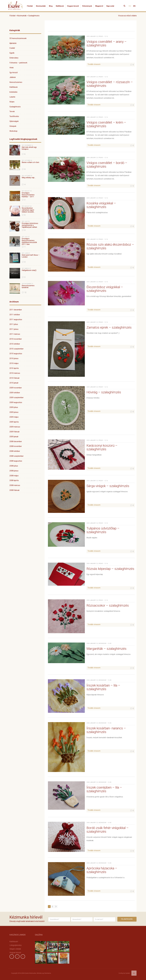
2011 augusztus (16, 319)
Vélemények (87, 6)
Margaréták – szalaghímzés (106, 649)
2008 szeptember (16, 456)
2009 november (16, 388)
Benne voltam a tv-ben (30, 162)
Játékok (13, 77)
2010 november (16, 339)
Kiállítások (60, 6)
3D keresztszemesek (18, 38)
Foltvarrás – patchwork (18, 63)
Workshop (13, 131)
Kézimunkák (41, 6)
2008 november (16, 446)
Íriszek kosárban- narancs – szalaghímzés (106, 730)
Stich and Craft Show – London (31, 256)
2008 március (15, 485)
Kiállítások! (14, 942)
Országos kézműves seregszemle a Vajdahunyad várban (30, 225)
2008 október (15, 451)
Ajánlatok (13, 43)
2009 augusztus (16, 402)
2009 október (15, 393)
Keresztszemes (16, 82)
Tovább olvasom (94, 64)
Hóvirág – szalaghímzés (104, 392)
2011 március (15, 334)
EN (134, 6)
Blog (51, 6)
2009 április (14, 422)
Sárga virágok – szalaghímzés (108, 486)
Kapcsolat (110, 6)
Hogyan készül (73, 6)
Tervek (12, 111)
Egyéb (12, 53)
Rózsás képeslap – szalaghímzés (110, 569)
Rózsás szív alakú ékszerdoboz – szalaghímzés (110, 246)
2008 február (14, 490)
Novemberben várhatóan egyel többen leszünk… (28, 210)
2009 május (14, 417)
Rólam (12, 102)
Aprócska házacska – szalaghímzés (102, 870)
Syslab (128, 973)
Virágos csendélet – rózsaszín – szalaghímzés (110, 84)
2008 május (14, 476)
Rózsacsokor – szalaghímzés (108, 605)
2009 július (14, 407)
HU (130, 6)
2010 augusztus (16, 354)
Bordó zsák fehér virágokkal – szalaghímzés (108, 830)
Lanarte (12, 97)
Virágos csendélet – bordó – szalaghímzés (107, 165)
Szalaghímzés (15, 107)
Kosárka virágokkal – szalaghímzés (101, 205)
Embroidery (14, 58)
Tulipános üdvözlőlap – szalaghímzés (103, 530)
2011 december (16, 310)
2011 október (15, 315)
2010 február (14, 378)
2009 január (14, 437)
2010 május (14, 363)
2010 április (14, 368)
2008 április (14, 480)
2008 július (14, 466)
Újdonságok (14, 121)
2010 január (14, 383)
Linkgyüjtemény (16, 945)
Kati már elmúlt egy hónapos (29, 148)
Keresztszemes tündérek (28, 287)
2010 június (14, 358)
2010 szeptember (16, 349)
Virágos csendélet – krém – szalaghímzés (106, 124)
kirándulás (13, 92)
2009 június (14, 412)
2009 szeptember (16, 398)
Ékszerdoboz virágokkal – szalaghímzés (105, 289)
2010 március (15, 373)
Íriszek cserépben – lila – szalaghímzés (104, 789)
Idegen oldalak (15, 949)
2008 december (16, 441)
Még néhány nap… (29, 178)
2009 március (15, 427)
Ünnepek (13, 126)
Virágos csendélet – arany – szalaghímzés (107, 43)
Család (12, 48)
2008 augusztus (16, 461)
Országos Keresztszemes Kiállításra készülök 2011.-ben (29, 241)
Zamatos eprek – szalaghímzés (109, 327)
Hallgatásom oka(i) (29, 270)
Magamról (99, 6)
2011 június (14, 329)
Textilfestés (14, 116)
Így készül (14, 73)
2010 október (15, 344)
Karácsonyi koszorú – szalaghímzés (102, 447)
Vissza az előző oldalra (127, 16)
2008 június (14, 471)
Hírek (12, 68)
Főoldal (30, 6)
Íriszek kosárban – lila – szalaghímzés (103, 687)
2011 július (14, 324)
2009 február (14, 432)
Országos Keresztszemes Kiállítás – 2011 (28, 195)
